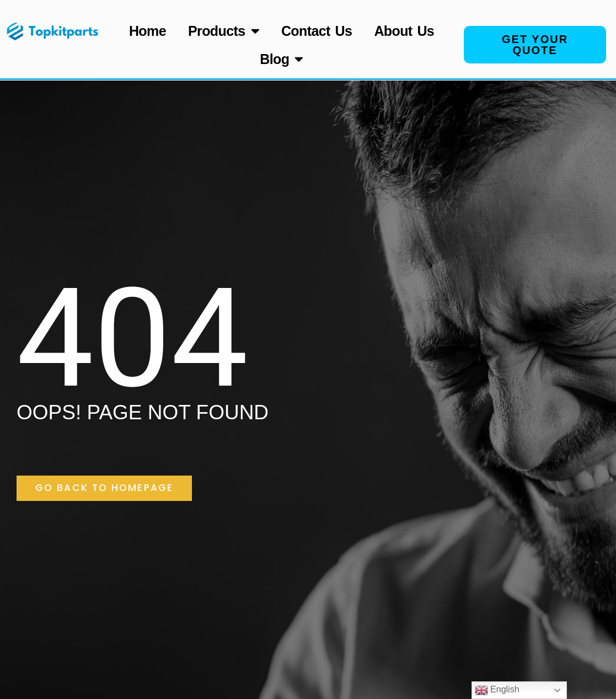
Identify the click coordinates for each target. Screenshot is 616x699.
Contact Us (317, 31)
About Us (404, 31)
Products (224, 31)
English (497, 690)
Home (148, 31)
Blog (282, 59)
